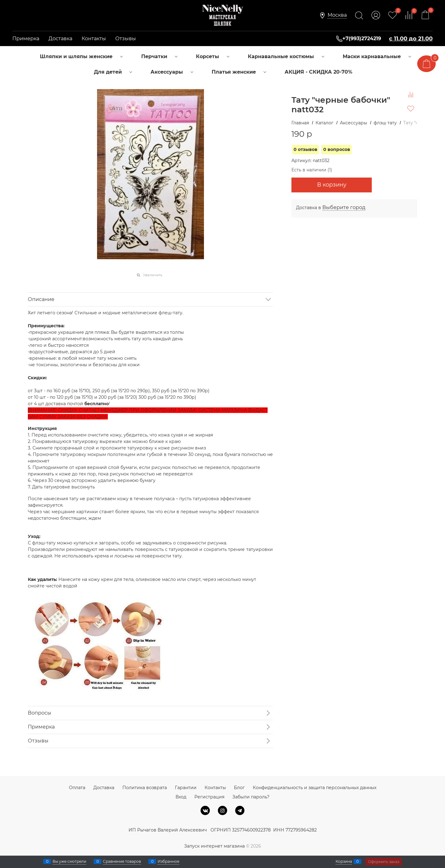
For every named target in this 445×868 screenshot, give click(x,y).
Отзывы (126, 39)
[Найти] (359, 15)
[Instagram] (222, 810)
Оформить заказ (384, 862)
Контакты (94, 39)
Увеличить (153, 275)
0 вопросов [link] (337, 149)
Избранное (168, 862)
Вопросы (40, 713)
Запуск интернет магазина (214, 846)
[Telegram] (240, 810)
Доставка (60, 39)
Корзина (344, 862)
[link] (337, 15)
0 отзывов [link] (305, 149)
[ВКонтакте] (205, 810)
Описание (41, 299)
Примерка (26, 39)
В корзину (332, 185)
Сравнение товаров (122, 862)
